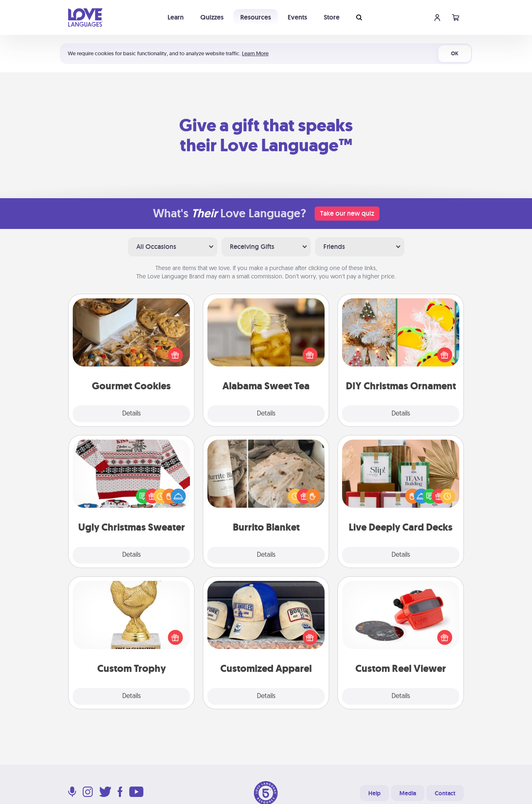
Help (374, 793)
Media (408, 793)
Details (132, 414)
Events (297, 17)
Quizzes (212, 17)
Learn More (255, 53)
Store (332, 17)
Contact (445, 793)
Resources (256, 17)
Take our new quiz (347, 213)
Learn (176, 17)
